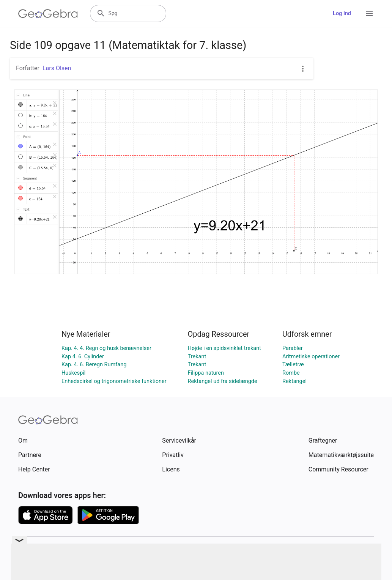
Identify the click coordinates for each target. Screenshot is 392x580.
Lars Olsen (57, 68)
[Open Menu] (369, 14)
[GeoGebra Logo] (48, 14)
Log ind (342, 13)
